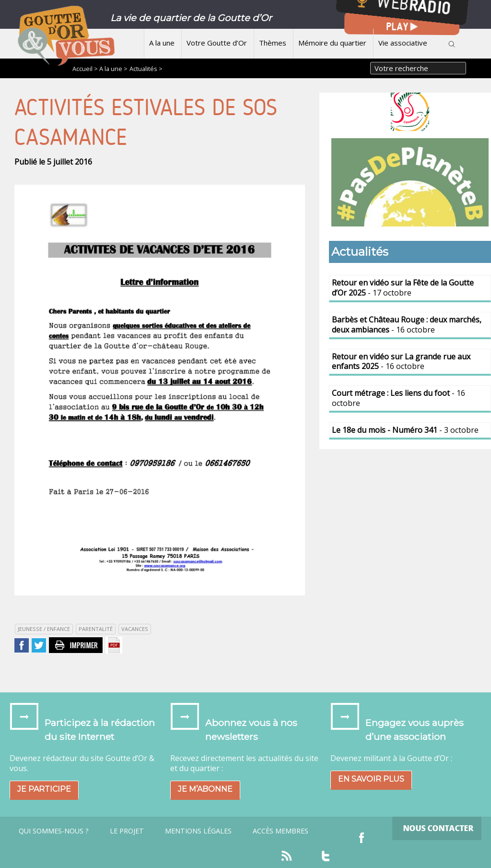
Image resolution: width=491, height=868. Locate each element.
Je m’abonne (205, 789)
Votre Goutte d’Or (217, 43)
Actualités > (146, 69)
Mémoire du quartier (332, 43)
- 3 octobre (405, 430)
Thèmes (273, 43)
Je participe (44, 789)
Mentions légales (198, 831)
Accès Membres (281, 831)
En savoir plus (371, 779)
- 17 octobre (403, 288)
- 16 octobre (407, 325)
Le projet (127, 831)
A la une (162, 43)
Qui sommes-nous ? (54, 831)
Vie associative (403, 43)
